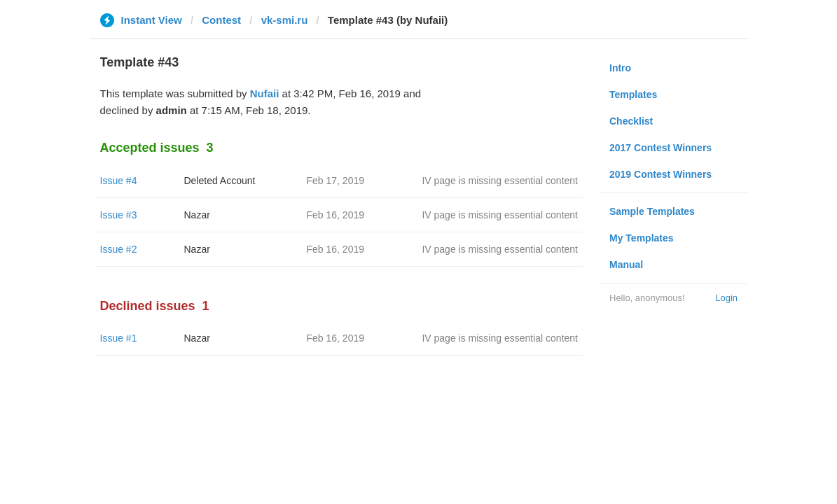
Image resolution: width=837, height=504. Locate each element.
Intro (620, 68)
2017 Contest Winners (660, 148)
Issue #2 (119, 249)
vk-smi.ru (285, 20)
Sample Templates (652, 211)
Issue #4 (119, 181)
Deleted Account (220, 181)
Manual (626, 265)
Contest (221, 20)
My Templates (642, 238)
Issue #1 (119, 338)
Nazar (197, 215)
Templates (633, 94)
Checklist (631, 121)
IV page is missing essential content (500, 181)
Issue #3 (119, 215)
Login (726, 298)
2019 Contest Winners (660, 174)
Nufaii (265, 93)
